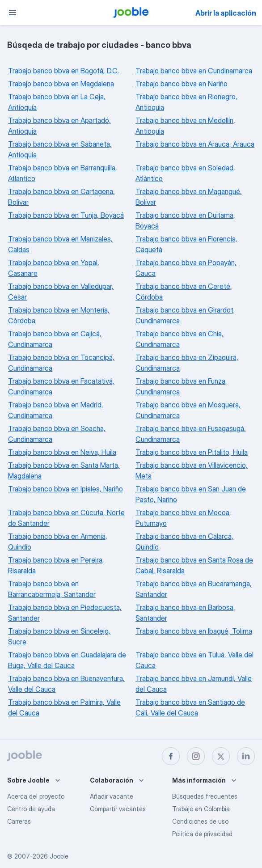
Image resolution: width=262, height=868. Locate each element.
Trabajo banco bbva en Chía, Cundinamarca (180, 339)
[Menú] (13, 13)
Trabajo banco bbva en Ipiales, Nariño (65, 489)
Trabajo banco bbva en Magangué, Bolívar (189, 197)
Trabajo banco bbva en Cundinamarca (194, 71)
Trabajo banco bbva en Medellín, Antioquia (185, 126)
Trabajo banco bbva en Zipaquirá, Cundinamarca (187, 363)
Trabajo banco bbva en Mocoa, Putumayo (183, 518)
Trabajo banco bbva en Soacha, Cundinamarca (57, 434)
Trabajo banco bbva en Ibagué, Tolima (194, 631)
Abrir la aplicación (226, 13)
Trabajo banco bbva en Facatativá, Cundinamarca (61, 386)
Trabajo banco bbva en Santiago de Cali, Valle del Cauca (190, 707)
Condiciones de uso (200, 821)
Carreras (19, 821)
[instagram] (196, 756)
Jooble (59, 856)
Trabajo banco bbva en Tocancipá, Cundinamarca (61, 363)
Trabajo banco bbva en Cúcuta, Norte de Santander (66, 518)
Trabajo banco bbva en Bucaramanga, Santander (194, 589)
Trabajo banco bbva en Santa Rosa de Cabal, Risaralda (194, 565)
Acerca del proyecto (36, 796)
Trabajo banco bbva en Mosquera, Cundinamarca (188, 410)
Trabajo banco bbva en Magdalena (61, 84)
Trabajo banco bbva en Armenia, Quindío (58, 542)
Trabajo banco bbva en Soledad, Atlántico (185, 173)
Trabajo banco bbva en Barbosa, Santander (185, 613)
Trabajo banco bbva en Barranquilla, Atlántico (63, 173)
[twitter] (221, 756)
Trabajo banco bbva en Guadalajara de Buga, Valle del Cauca (67, 660)
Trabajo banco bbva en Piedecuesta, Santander (65, 613)
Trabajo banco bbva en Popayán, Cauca (186, 268)
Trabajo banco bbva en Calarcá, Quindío (184, 542)
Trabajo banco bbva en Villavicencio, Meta (192, 470)
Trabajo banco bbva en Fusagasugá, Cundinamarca (191, 434)
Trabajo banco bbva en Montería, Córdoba (59, 315)
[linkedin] (246, 756)
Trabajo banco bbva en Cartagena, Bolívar (61, 197)
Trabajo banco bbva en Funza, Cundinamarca (181, 386)
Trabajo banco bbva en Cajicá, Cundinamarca (55, 339)
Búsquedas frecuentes (205, 796)
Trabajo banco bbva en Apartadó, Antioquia (59, 126)
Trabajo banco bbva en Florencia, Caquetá (186, 244)
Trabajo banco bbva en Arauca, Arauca (195, 144)
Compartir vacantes (118, 809)
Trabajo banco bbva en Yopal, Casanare (54, 268)
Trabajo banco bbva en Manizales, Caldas (60, 244)
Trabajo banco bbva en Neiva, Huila (62, 452)
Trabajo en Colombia (201, 809)
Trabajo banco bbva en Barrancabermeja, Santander (52, 589)
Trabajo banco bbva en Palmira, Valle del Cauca (64, 707)
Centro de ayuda (31, 809)
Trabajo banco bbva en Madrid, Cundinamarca (56, 410)
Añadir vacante (112, 796)
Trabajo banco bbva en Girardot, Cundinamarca (185, 315)
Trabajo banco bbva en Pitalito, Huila (192, 452)
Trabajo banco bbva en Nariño (182, 84)
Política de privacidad (202, 834)
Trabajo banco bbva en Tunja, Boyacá (66, 215)
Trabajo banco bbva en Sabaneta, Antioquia (60, 149)
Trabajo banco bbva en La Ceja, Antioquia (57, 102)
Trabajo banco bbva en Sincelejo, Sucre (59, 636)
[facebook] (171, 756)
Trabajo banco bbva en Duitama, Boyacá (185, 220)
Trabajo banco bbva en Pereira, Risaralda (56, 565)
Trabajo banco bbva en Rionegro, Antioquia (186, 102)
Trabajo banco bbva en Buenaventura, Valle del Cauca (66, 684)
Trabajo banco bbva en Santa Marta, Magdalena (64, 470)
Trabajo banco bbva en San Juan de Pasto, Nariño (191, 494)
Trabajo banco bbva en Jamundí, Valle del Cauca (194, 684)
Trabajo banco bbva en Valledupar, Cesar (61, 292)
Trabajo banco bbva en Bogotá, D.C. (63, 71)
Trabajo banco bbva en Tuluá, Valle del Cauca (194, 660)
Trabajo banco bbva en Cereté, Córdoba (184, 292)
